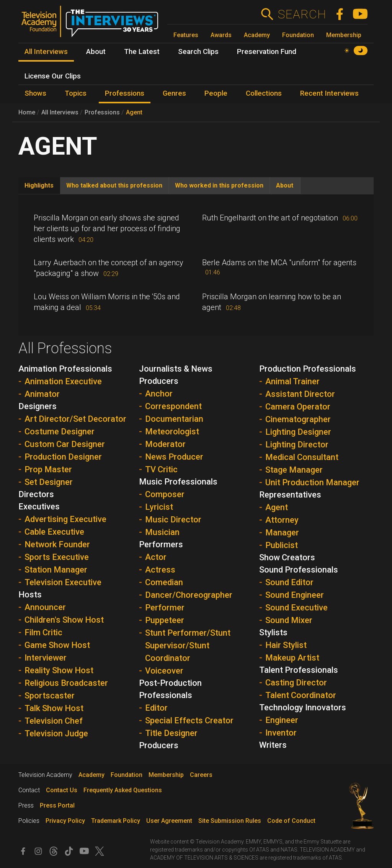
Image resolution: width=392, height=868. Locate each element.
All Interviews (60, 112)
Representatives (290, 495)
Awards (221, 35)
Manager (282, 533)
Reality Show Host (59, 670)
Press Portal (57, 805)
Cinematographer (298, 419)
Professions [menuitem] (125, 93)
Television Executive (63, 582)
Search (302, 14)
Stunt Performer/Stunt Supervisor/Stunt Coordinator (188, 645)
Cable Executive (54, 532)
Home (27, 112)
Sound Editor (289, 582)
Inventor (281, 733)
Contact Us (62, 790)
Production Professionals (308, 369)
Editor (156, 708)
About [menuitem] (96, 52)
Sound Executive (296, 608)
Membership (344, 35)
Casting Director (296, 683)
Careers (201, 775)
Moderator (165, 444)
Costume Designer (60, 432)
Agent (134, 112)
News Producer (174, 457)
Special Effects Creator (189, 720)
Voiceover (164, 671)
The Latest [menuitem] (142, 52)
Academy (257, 35)
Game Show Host (57, 645)
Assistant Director (300, 394)
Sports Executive (57, 557)
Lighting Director (297, 445)
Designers (38, 406)
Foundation (298, 35)
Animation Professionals (65, 369)
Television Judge (56, 733)
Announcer (45, 607)
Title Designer (171, 733)
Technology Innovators (303, 707)
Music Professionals (178, 482)
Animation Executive (63, 381)
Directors (36, 494)
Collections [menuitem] (264, 93)
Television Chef (54, 721)
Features (186, 35)
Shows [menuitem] (35, 93)
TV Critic (161, 469)
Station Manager (56, 570)
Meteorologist (172, 432)
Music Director (173, 520)
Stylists (273, 632)
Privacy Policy (65, 821)
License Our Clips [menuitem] (53, 76)
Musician (162, 532)
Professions (102, 112)
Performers (161, 544)
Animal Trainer (292, 381)
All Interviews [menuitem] (46, 52)
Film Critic (43, 632)
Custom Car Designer (65, 444)
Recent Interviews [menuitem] (329, 93)
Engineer (282, 720)
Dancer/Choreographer (189, 595)
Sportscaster (50, 696)
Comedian (164, 582)
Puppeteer (165, 620)
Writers (273, 745)
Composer (165, 494)
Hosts (30, 595)
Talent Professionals (299, 670)
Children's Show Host (64, 620)
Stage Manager (294, 470)
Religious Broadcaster (66, 683)
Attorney (282, 520)
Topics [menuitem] (76, 93)
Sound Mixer (289, 620)
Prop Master (48, 469)
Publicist (282, 545)
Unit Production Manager (312, 482)
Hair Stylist (286, 645)
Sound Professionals (299, 570)
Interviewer (46, 658)
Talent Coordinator (301, 695)
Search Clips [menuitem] (198, 52)
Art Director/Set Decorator (75, 419)
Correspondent (173, 406)
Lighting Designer (298, 432)
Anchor (159, 394)
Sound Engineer (295, 595)
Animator (42, 394)
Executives (39, 507)
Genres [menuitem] (174, 93)
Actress (160, 570)
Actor (156, 557)
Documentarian (174, 419)
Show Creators (287, 557)
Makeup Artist (292, 658)
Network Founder (57, 544)
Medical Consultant (302, 457)
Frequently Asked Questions (123, 790)
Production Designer (63, 457)
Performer (165, 608)
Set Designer (49, 482)
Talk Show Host (54, 708)
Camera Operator (298, 407)
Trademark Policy (116, 821)
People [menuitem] (216, 93)
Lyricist (159, 507)
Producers (159, 745)
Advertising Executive (65, 519)
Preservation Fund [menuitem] (267, 52)
